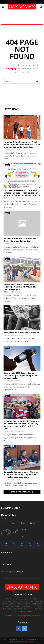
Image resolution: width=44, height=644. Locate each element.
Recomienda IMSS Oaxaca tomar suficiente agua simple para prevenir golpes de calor (21, 375)
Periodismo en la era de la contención (21, 333)
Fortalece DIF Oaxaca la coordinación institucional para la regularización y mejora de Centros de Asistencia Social (22, 193)
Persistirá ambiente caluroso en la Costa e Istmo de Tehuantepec (20, 240)
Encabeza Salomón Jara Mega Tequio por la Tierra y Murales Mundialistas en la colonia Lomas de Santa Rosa (22, 145)
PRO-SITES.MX (30, 642)
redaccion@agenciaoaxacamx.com (27, 616)
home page (12, 69)
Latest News (11, 109)
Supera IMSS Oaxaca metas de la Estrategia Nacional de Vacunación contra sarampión (20, 287)
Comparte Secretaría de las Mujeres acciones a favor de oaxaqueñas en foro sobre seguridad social (21, 474)
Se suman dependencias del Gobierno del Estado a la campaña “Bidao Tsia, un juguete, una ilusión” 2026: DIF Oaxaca (21, 425)
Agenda (7, 117)
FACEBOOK (7, 552)
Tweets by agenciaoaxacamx (12, 572)
